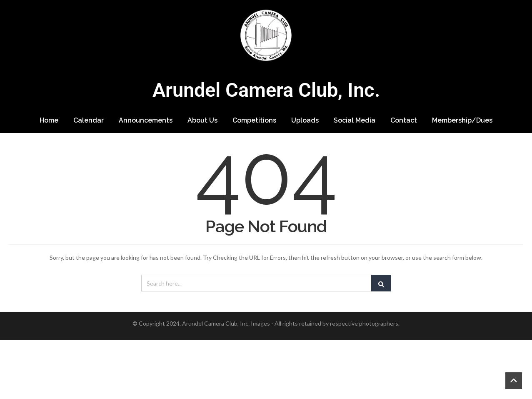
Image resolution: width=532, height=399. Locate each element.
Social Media (355, 120)
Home (49, 120)
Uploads (305, 120)
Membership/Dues (462, 120)
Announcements (146, 120)
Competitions (254, 120)
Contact (404, 120)
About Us (202, 120)
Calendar (89, 120)
